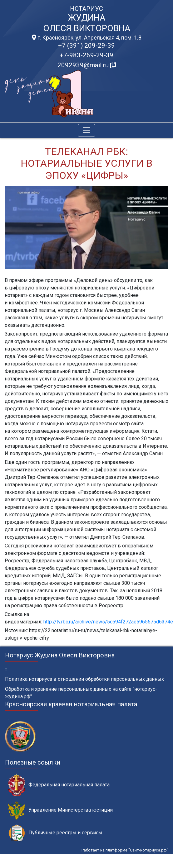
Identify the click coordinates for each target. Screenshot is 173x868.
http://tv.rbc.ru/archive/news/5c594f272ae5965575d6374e (108, 622)
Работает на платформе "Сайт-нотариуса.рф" (125, 850)
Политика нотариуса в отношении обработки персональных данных (84, 679)
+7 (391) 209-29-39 (86, 45)
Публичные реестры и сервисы (55, 833)
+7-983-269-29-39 (86, 55)
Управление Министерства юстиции (60, 810)
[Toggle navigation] (86, 130)
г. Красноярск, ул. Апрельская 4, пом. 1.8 (87, 38)
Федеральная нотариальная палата (59, 785)
